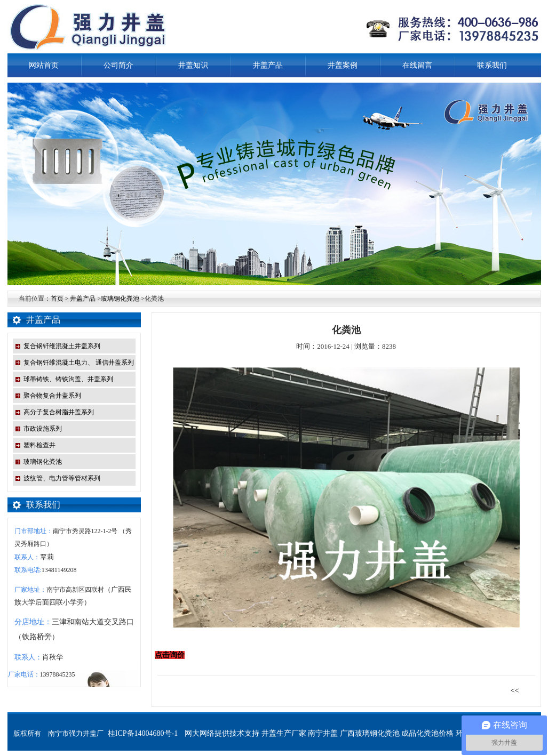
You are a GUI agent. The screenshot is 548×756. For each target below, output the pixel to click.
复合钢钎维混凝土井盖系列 (62, 346)
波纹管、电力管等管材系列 (62, 478)
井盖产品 (268, 65)
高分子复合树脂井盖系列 (59, 412)
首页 (57, 299)
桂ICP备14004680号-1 (143, 733)
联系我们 (492, 65)
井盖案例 (343, 65)
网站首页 (44, 65)
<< (519, 691)
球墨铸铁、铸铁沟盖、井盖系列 (68, 379)
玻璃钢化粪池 (120, 299)
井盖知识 (193, 65)
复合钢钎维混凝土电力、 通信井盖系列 (79, 363)
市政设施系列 (43, 429)
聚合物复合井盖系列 (52, 396)
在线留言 (417, 65)
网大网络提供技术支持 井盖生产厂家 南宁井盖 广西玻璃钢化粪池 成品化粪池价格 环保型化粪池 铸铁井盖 (358, 733)
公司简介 (118, 65)
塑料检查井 (39, 445)
